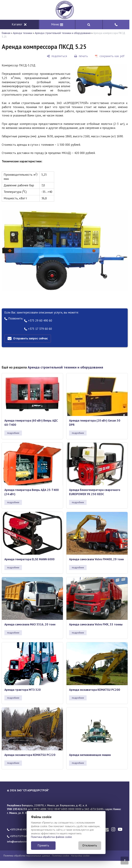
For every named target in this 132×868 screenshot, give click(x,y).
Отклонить (90, 845)
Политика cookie (61, 856)
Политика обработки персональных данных (27, 856)
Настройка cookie (80, 856)
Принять (43, 845)
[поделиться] (57, 56)
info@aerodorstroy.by (19, 842)
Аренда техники (23, 33)
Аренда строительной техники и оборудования (63, 33)
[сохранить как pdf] (110, 56)
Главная (6, 33)
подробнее (13, 433)
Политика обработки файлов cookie (51, 837)
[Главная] (65, 10)
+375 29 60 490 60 (38, 321)
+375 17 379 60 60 (38, 329)
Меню (57, 24)
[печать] (81, 56)
